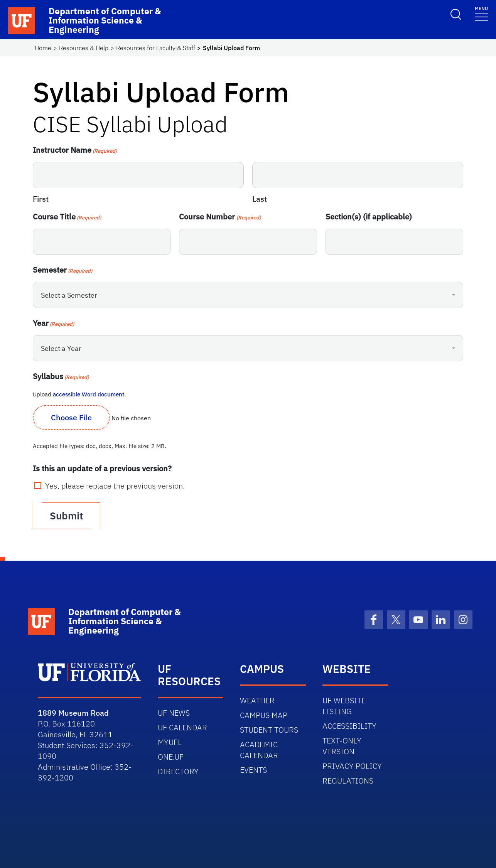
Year (53, 323)
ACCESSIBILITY (349, 726)
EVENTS (253, 770)
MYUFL (170, 742)
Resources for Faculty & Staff (156, 48)
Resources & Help (84, 48)
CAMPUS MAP (264, 715)
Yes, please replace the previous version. (115, 486)
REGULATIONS (348, 781)
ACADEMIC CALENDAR (259, 750)
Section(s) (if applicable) (369, 217)
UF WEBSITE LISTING (344, 706)
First (41, 199)
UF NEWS (174, 713)
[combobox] (248, 295)
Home (43, 48)
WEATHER (257, 700)
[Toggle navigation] (481, 13)
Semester (62, 270)
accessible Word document (89, 394)
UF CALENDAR (182, 727)
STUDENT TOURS (269, 730)
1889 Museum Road (73, 713)
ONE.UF (171, 757)
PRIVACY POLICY (352, 766)
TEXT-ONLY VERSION (342, 746)
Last (260, 199)
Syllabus (61, 376)
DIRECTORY (178, 771)
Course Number (220, 217)
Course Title (67, 217)
